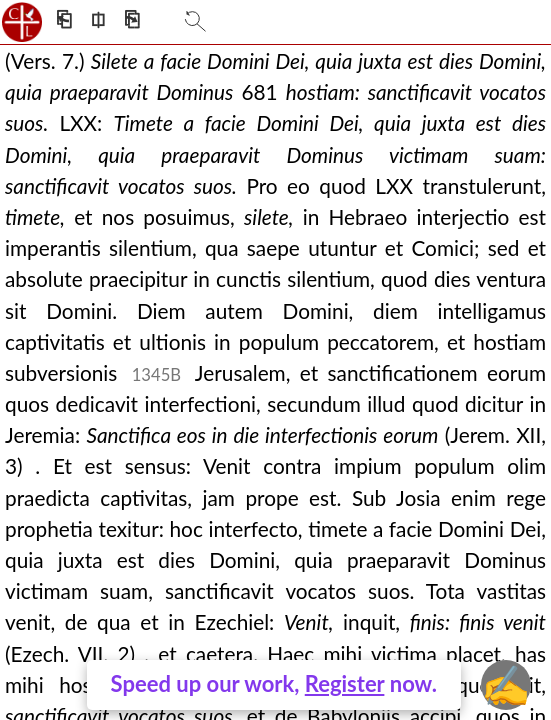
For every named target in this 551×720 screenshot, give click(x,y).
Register (345, 683)
